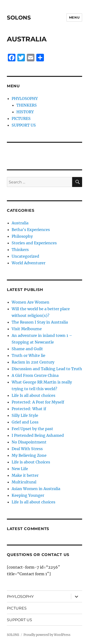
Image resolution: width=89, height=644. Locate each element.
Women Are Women (30, 302)
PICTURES (21, 118)
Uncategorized (25, 256)
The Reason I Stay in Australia (40, 322)
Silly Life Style (25, 415)
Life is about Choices (31, 462)
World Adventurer (28, 263)
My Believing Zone (29, 455)
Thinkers (20, 250)
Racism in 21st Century (33, 362)
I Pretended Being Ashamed (38, 435)
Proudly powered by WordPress (47, 635)
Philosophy (22, 236)
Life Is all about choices (33, 395)
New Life (20, 469)
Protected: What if (29, 409)
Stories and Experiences (34, 243)
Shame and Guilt (27, 349)
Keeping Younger (28, 495)
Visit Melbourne (27, 329)
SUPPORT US (24, 125)
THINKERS (27, 105)
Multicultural (24, 482)
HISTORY (25, 112)
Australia (20, 223)
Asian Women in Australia (36, 489)
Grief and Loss (25, 422)
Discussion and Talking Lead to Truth (47, 369)
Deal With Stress (27, 449)
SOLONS (19, 18)
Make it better (25, 475)
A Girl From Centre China (35, 375)
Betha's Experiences (31, 230)
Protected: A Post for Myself (38, 402)
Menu (74, 17)
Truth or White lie (28, 355)
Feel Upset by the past (32, 429)
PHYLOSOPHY (25, 98)
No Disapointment (29, 442)
